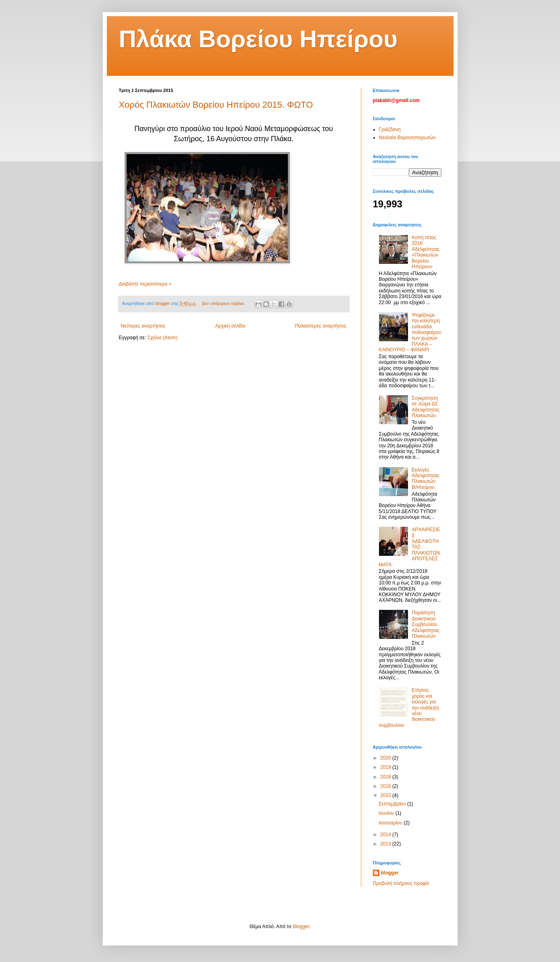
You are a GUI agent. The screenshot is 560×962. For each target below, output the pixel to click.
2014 (386, 835)
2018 (386, 777)
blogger (390, 873)
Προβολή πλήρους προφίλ (401, 883)
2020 (386, 758)
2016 (386, 786)
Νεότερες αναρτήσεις (143, 326)
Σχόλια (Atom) (162, 338)
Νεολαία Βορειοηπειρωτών (407, 138)
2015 (386, 795)
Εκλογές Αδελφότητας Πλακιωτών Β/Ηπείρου (426, 479)
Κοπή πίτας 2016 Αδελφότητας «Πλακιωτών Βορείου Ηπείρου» (426, 252)
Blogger (301, 927)
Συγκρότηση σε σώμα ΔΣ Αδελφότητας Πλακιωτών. (426, 407)
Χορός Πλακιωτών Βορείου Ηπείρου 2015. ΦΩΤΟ (216, 105)
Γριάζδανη (390, 129)
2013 (386, 844)
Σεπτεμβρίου (393, 804)
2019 (386, 767)
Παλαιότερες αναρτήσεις (321, 326)
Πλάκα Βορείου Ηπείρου (258, 39)
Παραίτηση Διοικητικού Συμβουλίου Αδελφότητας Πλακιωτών (426, 624)
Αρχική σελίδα (230, 326)
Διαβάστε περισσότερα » (145, 284)
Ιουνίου (387, 813)
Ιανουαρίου (391, 823)
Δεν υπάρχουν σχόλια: (224, 303)
